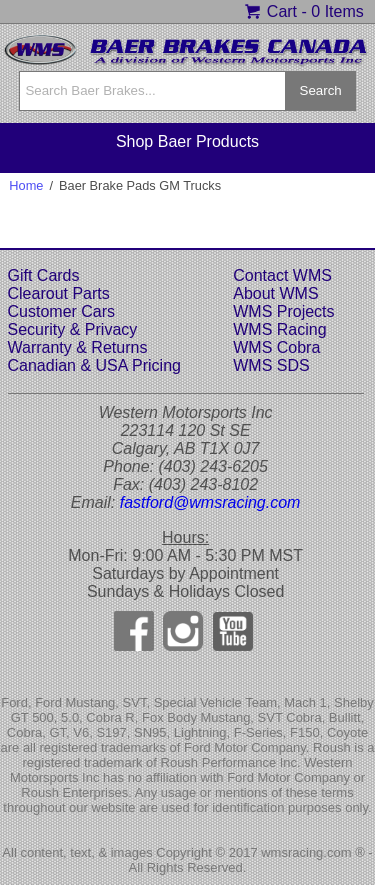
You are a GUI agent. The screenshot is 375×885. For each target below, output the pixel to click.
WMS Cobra (276, 347)
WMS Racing (279, 329)
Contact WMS (282, 275)
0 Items (337, 11)
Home (26, 185)
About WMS (275, 293)
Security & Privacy (73, 329)
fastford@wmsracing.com (210, 502)
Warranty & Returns (78, 347)
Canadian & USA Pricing (94, 365)
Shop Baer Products (187, 141)
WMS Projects (283, 311)
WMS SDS (271, 365)
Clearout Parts (59, 293)
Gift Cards (44, 275)
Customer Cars (62, 311)
